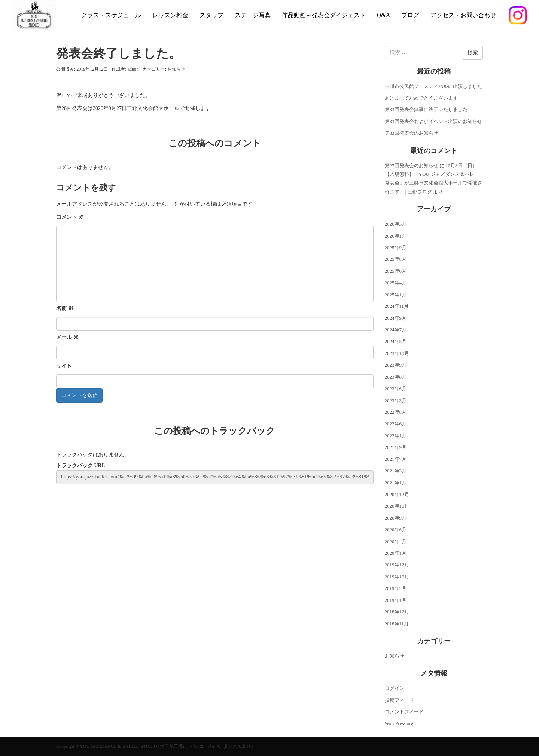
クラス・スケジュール (111, 15)
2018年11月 (397, 624)
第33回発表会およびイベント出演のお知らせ (433, 121)
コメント (70, 217)
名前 (65, 308)
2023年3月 (396, 400)
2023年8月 (396, 377)
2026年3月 (396, 224)
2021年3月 (396, 471)
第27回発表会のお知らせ (412, 166)
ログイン (395, 688)
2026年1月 (396, 236)
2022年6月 (396, 424)
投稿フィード (399, 700)
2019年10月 (397, 577)
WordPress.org (399, 723)
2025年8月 (396, 259)
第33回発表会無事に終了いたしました (426, 109)
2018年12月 (397, 612)
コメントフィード (404, 712)
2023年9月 (396, 365)
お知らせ (176, 69)
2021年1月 (396, 483)
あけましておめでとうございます (421, 98)
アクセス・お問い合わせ (463, 15)
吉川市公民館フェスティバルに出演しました (433, 86)
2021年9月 (396, 447)
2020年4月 (396, 541)
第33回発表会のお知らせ (412, 133)
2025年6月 (396, 271)
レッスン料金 (170, 15)
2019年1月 (396, 600)
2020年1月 (396, 553)
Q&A (384, 15)
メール (67, 337)
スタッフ (211, 15)
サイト (64, 366)
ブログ (410, 15)
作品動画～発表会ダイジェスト (324, 15)
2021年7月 (396, 459)
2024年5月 (396, 341)
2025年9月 (396, 247)
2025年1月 (396, 295)
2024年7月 (396, 330)
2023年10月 (397, 353)
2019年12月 (397, 565)
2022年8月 (396, 412)
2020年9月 (396, 518)
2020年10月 (397, 506)
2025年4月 (396, 283)
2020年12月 (397, 494)
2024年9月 (396, 318)
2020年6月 (396, 529)
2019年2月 (396, 588)
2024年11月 (397, 306)
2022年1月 (396, 436)
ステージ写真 (253, 15)
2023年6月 (396, 388)
